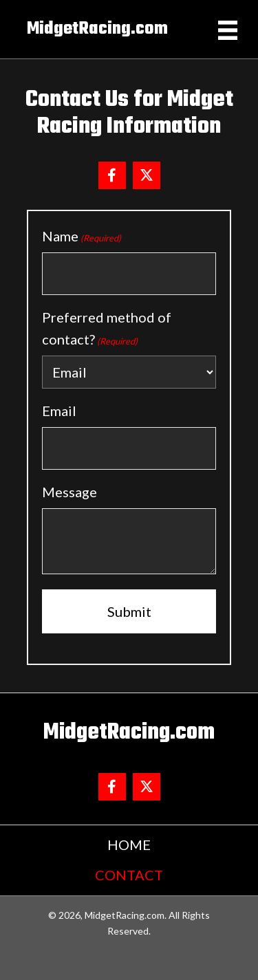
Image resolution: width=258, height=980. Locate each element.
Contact (129, 875)
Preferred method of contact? (107, 329)
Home (129, 845)
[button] (112, 175)
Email (59, 411)
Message (69, 492)
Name (82, 237)
